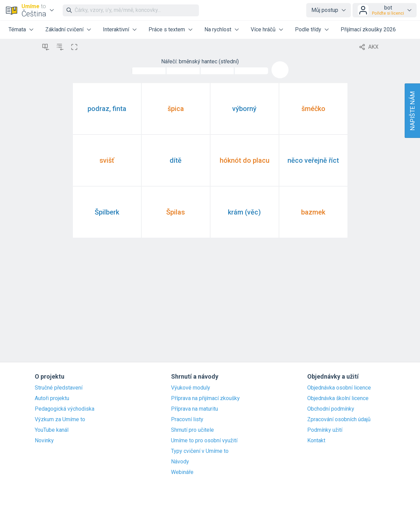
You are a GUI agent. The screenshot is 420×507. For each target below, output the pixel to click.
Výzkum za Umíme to (60, 419)
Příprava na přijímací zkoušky (205, 398)
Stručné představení (59, 388)
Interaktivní (116, 29)
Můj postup (325, 10)
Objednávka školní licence (338, 398)
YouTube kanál (52, 430)
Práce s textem (167, 29)
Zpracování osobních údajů (339, 419)
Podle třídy (308, 29)
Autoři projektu (52, 398)
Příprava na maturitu (195, 409)
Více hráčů (263, 29)
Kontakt (316, 441)
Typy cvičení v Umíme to (200, 451)
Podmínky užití (325, 430)
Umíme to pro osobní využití (204, 441)
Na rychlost (218, 29)
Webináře (182, 472)
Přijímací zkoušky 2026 (368, 29)
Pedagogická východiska (65, 409)
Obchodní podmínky (331, 409)
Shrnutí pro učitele (192, 430)
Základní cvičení (64, 29)
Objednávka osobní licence (339, 388)
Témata (17, 29)
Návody (180, 462)
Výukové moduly (191, 388)
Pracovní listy (187, 419)
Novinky (44, 441)
